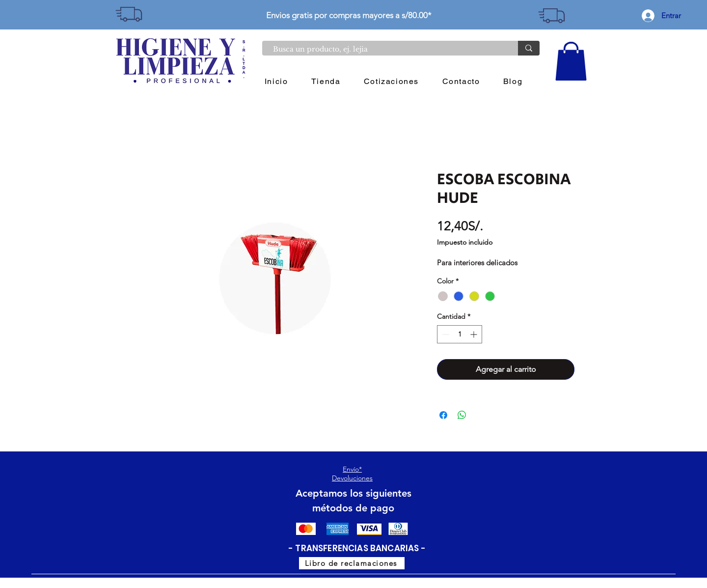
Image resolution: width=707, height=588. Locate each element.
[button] (571, 61)
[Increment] (475, 334)
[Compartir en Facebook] (443, 415)
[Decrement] (445, 334)
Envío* (352, 469)
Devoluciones (352, 478)
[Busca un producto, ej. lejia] (385, 50)
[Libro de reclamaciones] (352, 563)
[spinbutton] (460, 334)
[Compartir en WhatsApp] (462, 415)
